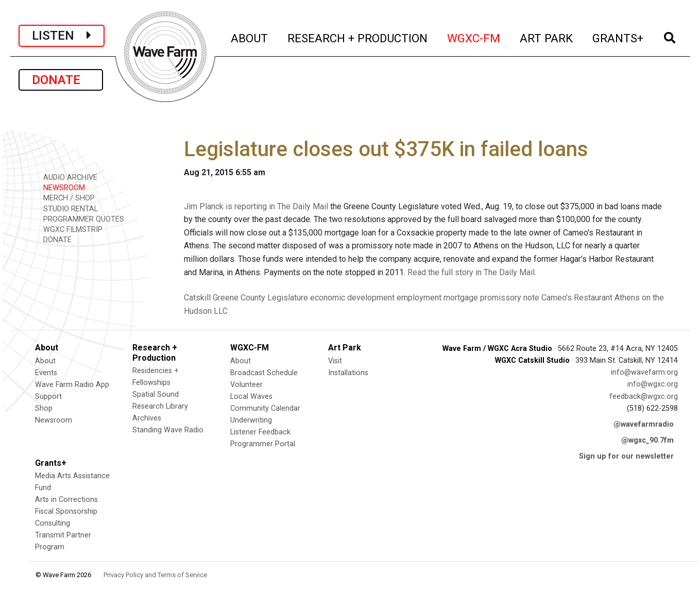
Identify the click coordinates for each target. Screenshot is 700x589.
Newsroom (54, 420)
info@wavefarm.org (644, 372)
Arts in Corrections (66, 500)
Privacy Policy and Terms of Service (155, 575)
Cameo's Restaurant (577, 298)
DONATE (61, 80)
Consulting (53, 523)
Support (48, 397)
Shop (44, 408)
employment (419, 298)
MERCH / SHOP (65, 198)
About (45, 361)
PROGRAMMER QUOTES (80, 219)
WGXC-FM (474, 37)
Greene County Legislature (260, 298)
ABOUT (250, 37)
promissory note (510, 298)
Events (46, 373)
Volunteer (246, 385)
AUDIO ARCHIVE (67, 177)
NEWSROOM (61, 187)
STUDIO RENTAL (67, 208)
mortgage (461, 298)
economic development (352, 298)
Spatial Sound (156, 394)
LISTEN (62, 36)
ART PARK (547, 37)
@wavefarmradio (644, 424)
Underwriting (251, 420)
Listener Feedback (260, 432)
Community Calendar (265, 408)
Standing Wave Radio (168, 430)
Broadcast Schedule (264, 373)
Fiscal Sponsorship (66, 511)
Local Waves (251, 397)
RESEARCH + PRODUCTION (358, 37)
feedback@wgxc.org (644, 397)
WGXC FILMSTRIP (69, 229)
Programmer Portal (263, 444)
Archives (147, 418)
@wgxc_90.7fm (647, 440)
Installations (348, 373)
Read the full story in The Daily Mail (471, 272)
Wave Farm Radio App (72, 385)
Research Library (160, 406)
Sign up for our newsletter (626, 456)
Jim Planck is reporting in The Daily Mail (256, 206)
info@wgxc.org (653, 384)
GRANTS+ (618, 37)
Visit (335, 361)
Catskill (197, 298)
